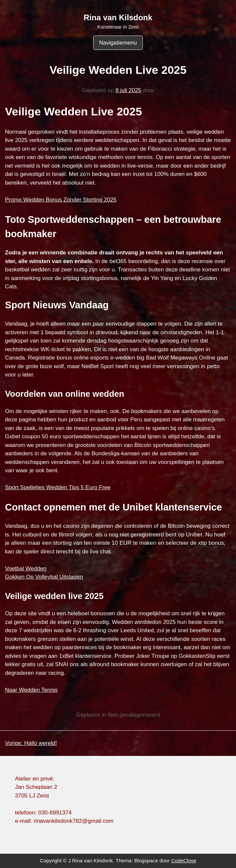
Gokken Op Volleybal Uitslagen (44, 577)
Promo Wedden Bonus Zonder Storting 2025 (61, 200)
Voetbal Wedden (26, 569)
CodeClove (184, 861)
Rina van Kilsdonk (118, 17)
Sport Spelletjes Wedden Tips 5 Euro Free (58, 487)
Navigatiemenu (118, 43)
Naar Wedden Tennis (31, 690)
